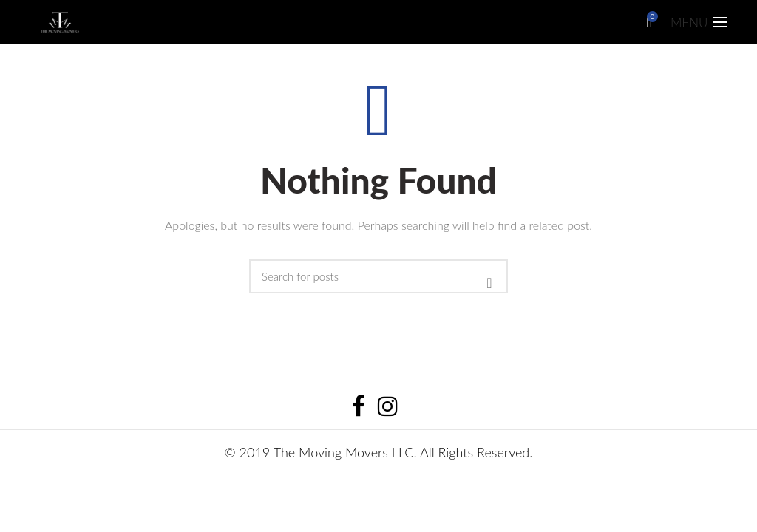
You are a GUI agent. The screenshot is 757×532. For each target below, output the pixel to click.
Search (489, 283)
